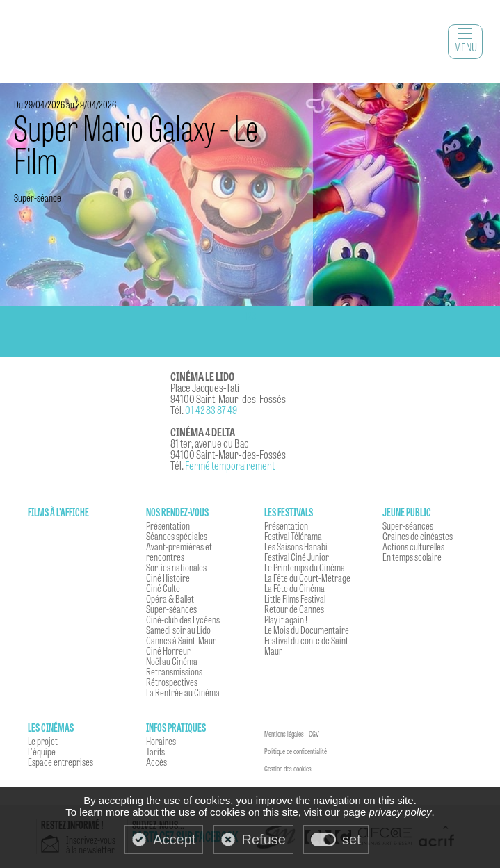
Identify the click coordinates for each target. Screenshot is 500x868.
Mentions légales (284, 734)
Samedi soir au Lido (178, 630)
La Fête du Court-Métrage (307, 578)
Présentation (168, 525)
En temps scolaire (412, 557)
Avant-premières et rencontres (179, 551)
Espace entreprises (61, 762)
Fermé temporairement (230, 465)
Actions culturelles (413, 546)
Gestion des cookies (288, 769)
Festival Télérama (293, 536)
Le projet (43, 741)
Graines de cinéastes (418, 536)
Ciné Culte (163, 588)
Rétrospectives (172, 682)
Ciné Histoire (168, 578)
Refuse (264, 840)
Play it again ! (286, 619)
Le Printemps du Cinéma (305, 567)
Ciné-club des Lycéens (183, 619)
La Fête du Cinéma (295, 588)
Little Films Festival (295, 598)
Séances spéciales (177, 536)
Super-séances (171, 609)
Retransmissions (174, 671)
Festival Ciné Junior (297, 557)
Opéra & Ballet (170, 598)
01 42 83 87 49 (211, 410)
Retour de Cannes (294, 609)
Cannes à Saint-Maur (181, 640)
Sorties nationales (176, 567)
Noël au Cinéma (172, 661)
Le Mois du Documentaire (307, 630)
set (352, 840)
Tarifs (155, 751)
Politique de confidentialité (296, 751)
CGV (314, 734)
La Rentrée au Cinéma (183, 692)
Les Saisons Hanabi (296, 546)
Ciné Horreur (168, 650)
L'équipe (42, 751)
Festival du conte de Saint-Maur (308, 645)
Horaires (161, 741)
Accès (156, 762)
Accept (174, 840)
